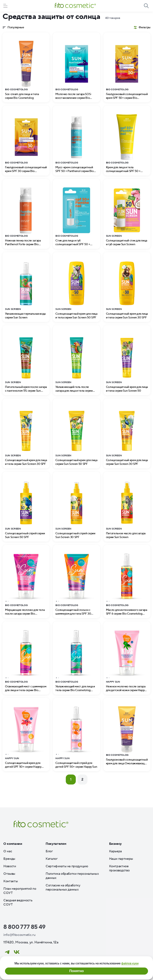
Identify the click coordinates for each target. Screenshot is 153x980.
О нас (8, 851)
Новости (10, 866)
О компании (13, 844)
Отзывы (9, 874)
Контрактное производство (119, 868)
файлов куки (130, 963)
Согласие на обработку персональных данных (63, 887)
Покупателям (56, 844)
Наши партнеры (121, 859)
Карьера (116, 851)
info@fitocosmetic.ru (19, 935)
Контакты (11, 881)
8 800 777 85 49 (24, 927)
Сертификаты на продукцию (67, 866)
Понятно (76, 971)
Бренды (9, 859)
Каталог (52, 859)
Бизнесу (116, 844)
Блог (49, 851)
